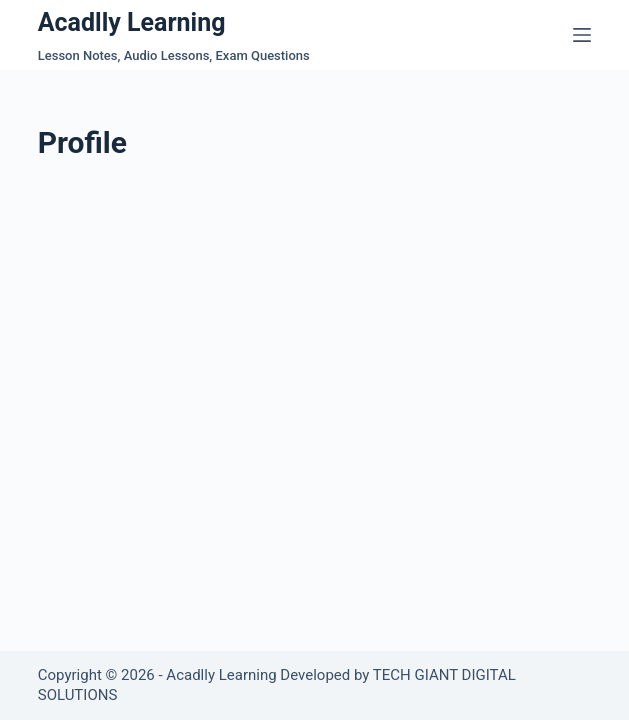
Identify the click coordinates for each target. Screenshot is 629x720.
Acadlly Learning (132, 22)
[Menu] (582, 35)
